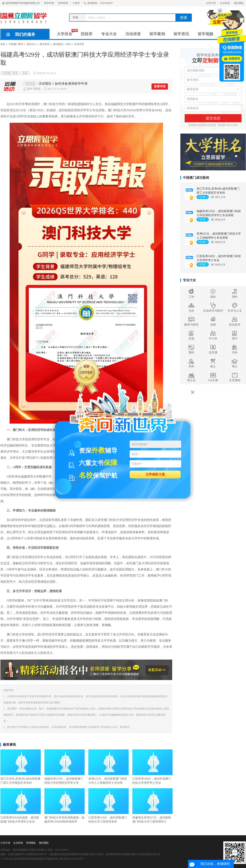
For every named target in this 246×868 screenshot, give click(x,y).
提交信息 (213, 118)
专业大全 (109, 34)
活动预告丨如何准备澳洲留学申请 (63, 84)
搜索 (184, 18)
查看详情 (160, 86)
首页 (3, 44)
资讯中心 (31, 44)
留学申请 (49, 3)
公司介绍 (211, 3)
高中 (235, 335)
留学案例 (157, 34)
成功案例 (58, 44)
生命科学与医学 (213, 307)
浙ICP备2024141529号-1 (72, 859)
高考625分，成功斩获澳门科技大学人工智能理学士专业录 (108, 767)
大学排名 (67, 33)
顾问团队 (239, 3)
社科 (191, 307)
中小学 (213, 335)
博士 (235, 363)
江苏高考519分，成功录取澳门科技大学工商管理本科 (108, 806)
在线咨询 (234, 59)
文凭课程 (235, 377)
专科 (235, 349)
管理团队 (31, 843)
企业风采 (225, 3)
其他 (191, 335)
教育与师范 (191, 321)
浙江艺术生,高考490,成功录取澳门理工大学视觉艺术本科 (21, 767)
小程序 (76, 3)
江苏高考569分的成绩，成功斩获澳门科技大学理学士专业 (21, 806)
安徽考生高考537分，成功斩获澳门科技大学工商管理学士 (152, 806)
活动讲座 (133, 34)
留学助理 (63, 3)
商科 (213, 293)
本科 (68, 44)
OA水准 (213, 377)
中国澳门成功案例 (196, 178)
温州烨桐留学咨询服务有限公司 (21, 3)
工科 (191, 293)
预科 (191, 349)
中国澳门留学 (16, 44)
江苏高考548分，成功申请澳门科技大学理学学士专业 (152, 767)
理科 (235, 293)
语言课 (213, 349)
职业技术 (235, 321)
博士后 (191, 377)
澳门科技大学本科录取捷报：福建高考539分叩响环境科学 (65, 806)
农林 (213, 321)
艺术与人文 (235, 307)
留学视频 (206, 34)
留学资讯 (181, 34)
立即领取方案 (155, 474)
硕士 (213, 363)
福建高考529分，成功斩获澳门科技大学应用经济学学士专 (65, 767)
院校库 (87, 34)
